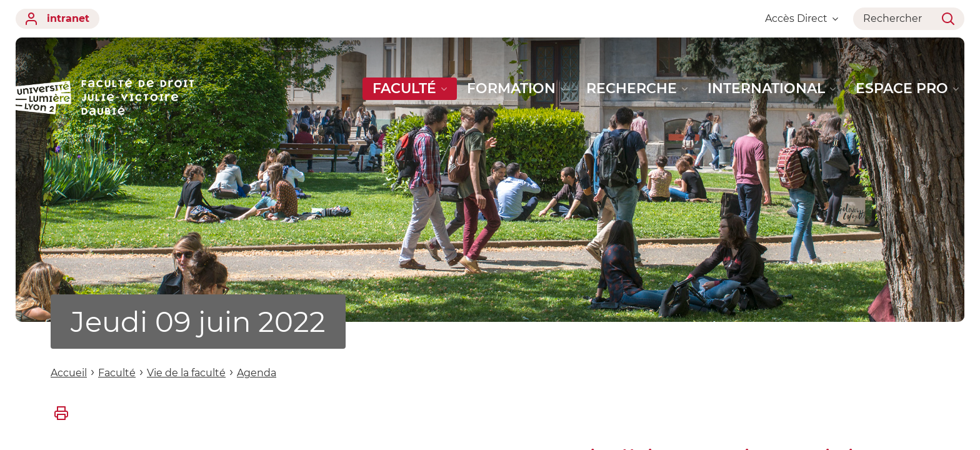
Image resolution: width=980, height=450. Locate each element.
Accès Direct (802, 18)
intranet (57, 19)
